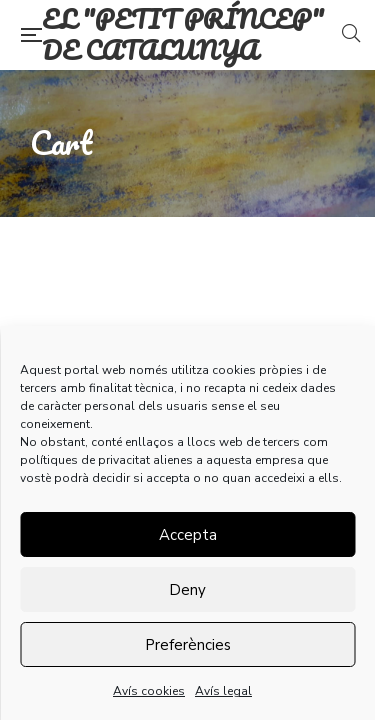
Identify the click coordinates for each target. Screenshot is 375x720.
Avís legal (223, 691)
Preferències (188, 645)
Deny (187, 590)
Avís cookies (149, 691)
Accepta (188, 535)
